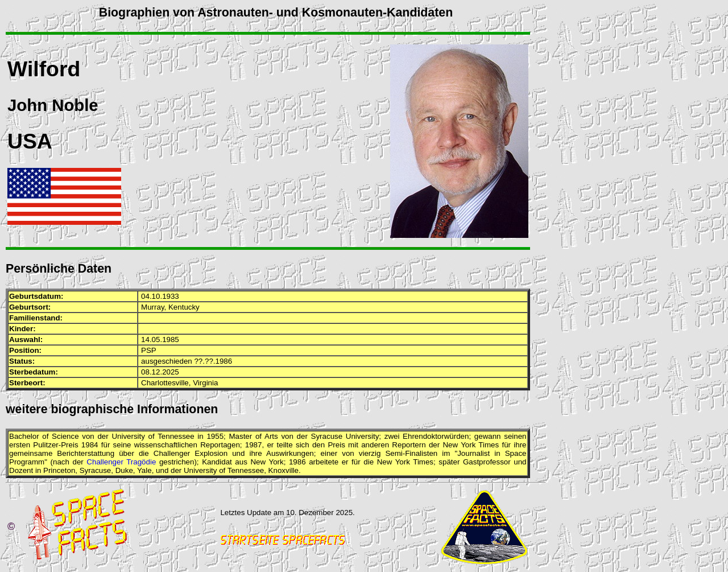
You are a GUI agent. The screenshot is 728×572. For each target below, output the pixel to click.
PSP (149, 350)
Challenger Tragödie (121, 462)
